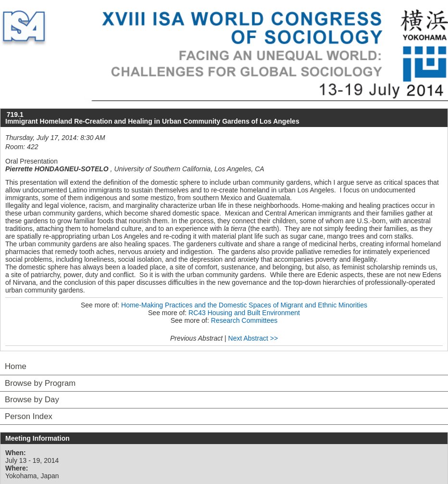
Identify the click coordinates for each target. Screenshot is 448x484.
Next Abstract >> (253, 338)
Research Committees (244, 320)
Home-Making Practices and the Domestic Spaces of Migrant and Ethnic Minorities (244, 305)
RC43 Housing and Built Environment (244, 313)
